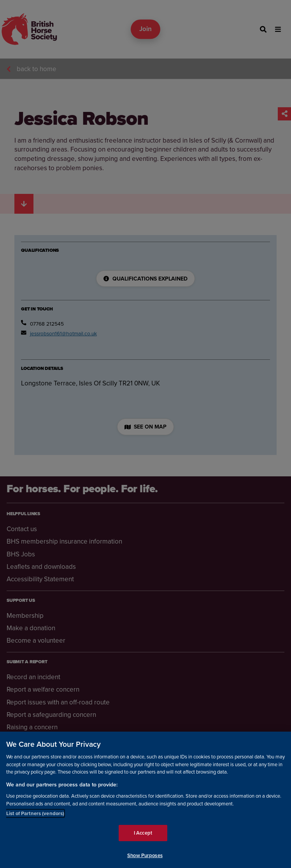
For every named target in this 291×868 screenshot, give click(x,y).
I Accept (143, 838)
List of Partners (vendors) (35, 819)
